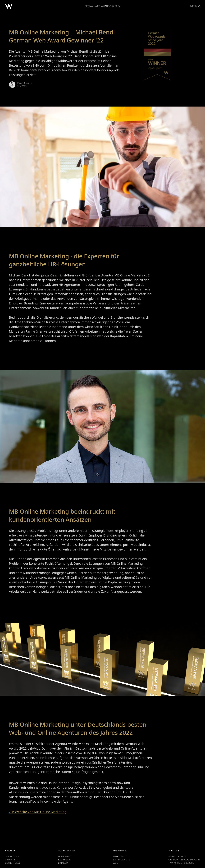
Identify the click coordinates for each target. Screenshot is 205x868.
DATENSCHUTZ (122, 860)
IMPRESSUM (120, 857)
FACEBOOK (65, 860)
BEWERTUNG (12, 863)
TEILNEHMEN (12, 857)
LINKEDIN (63, 863)
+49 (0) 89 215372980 (181, 863)
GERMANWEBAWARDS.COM (184, 860)
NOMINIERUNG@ (178, 857)
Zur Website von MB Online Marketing (38, 812)
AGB (116, 863)
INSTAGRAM (65, 857)
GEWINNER (11, 860)
